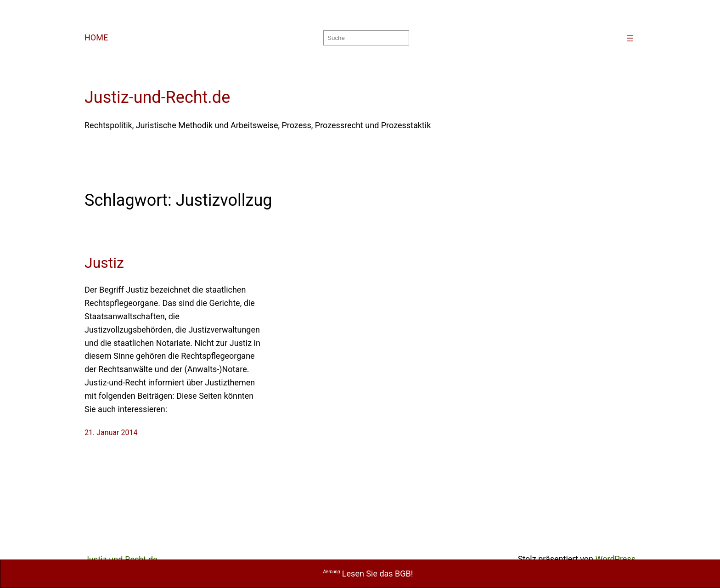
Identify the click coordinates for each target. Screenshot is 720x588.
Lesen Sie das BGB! (368, 574)
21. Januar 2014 (111, 433)
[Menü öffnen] (630, 38)
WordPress (616, 559)
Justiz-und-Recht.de (157, 97)
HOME (96, 37)
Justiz (104, 263)
